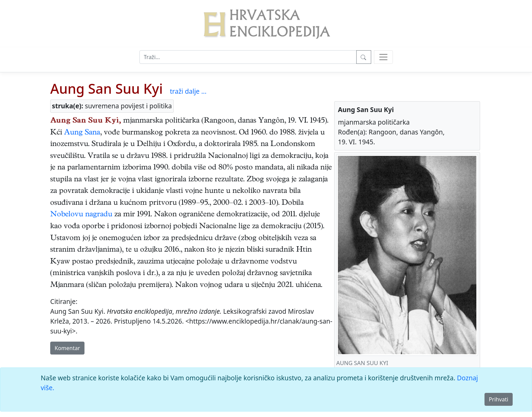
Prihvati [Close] (499, 399)
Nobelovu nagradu (81, 215)
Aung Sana (82, 133)
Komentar (67, 348)
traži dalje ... (188, 91)
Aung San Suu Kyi (107, 88)
